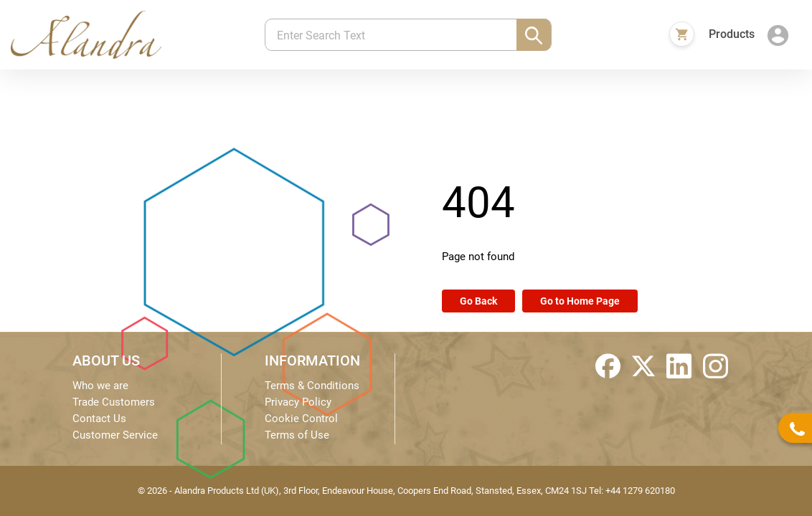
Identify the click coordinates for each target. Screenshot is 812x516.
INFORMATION (312, 360)
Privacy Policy (298, 402)
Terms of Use (297, 435)
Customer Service (115, 435)
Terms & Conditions (312, 386)
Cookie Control (301, 419)
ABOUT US (106, 360)
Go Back (478, 301)
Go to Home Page (580, 301)
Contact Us (99, 419)
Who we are (100, 386)
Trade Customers (114, 402)
